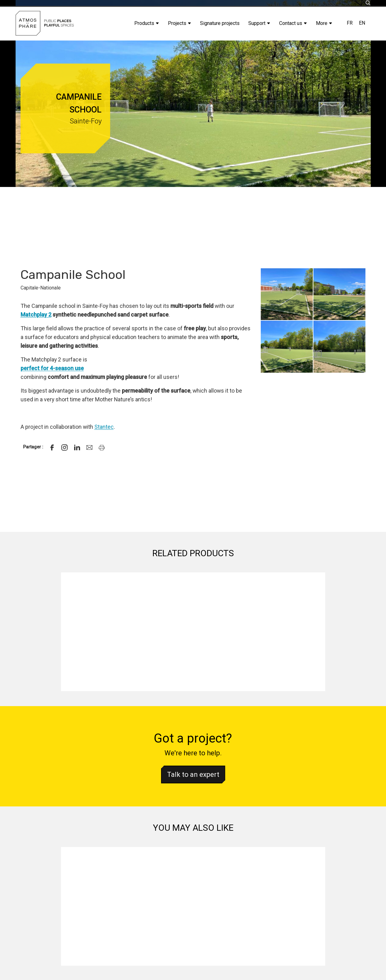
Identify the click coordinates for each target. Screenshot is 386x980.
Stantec (104, 427)
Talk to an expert (193, 774)
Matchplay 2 (36, 315)
